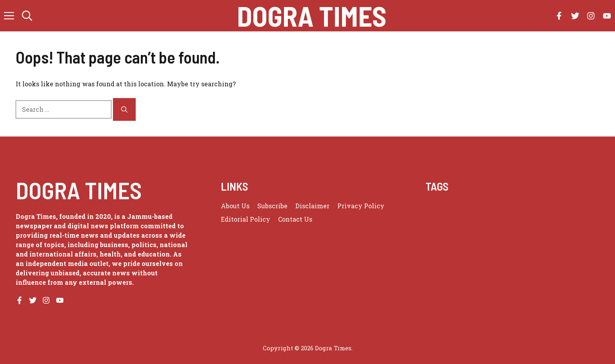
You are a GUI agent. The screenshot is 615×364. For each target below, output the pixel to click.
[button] (27, 16)
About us (235, 206)
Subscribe (272, 206)
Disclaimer (312, 206)
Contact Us (295, 219)
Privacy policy (361, 206)
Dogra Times (312, 16)
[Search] (124, 109)
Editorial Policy (246, 219)
